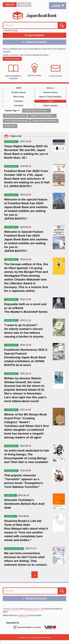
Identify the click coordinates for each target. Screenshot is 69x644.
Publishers (19, 101)
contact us (23, 615)
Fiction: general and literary (16, 121)
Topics (50, 101)
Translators (19, 106)
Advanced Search (34, 42)
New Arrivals (19, 97)
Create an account (12, 59)
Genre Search (34, 35)
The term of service (11, 609)
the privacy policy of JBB (34, 609)
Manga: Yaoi (10, 126)
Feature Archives (50, 92)
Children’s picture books (15, 116)
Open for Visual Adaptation (50, 97)
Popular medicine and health (44, 121)
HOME (19, 88)
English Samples (50, 106)
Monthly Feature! (19, 92)
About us (50, 88)
